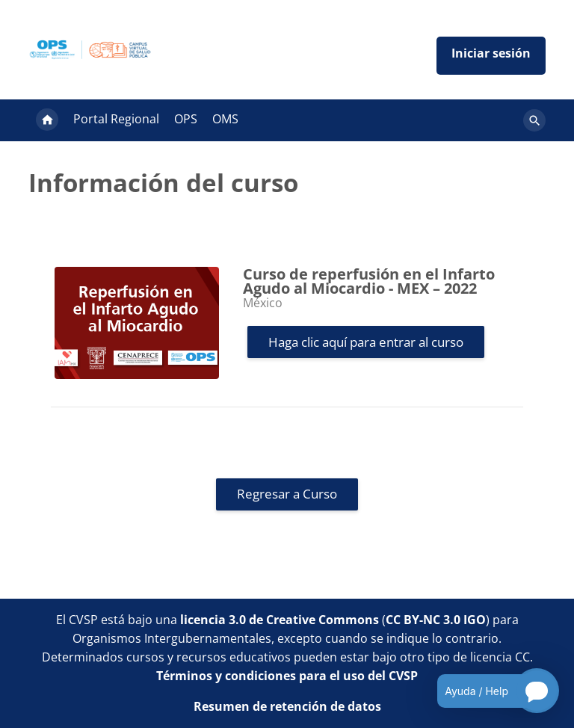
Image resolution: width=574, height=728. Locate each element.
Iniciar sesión (491, 56)
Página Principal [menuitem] (47, 120)
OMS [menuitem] (225, 119)
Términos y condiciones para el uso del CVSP (287, 676)
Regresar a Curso (287, 494)
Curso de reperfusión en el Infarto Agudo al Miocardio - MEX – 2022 (369, 281)
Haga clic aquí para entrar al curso (366, 342)
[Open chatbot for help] (487, 691)
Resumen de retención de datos (287, 706)
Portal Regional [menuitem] (116, 119)
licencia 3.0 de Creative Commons (280, 620)
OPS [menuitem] (186, 119)
